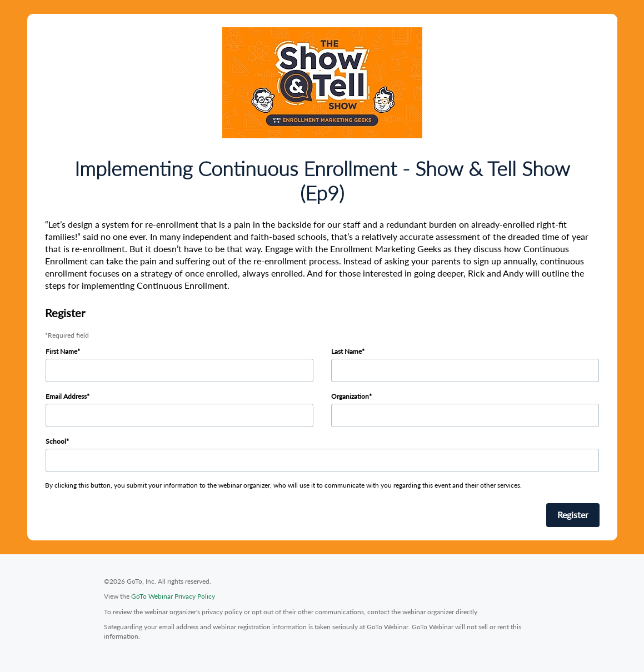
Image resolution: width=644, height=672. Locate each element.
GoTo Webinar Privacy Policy (173, 596)
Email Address (66, 396)
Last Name (346, 351)
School (56, 441)
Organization (350, 396)
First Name (61, 351)
